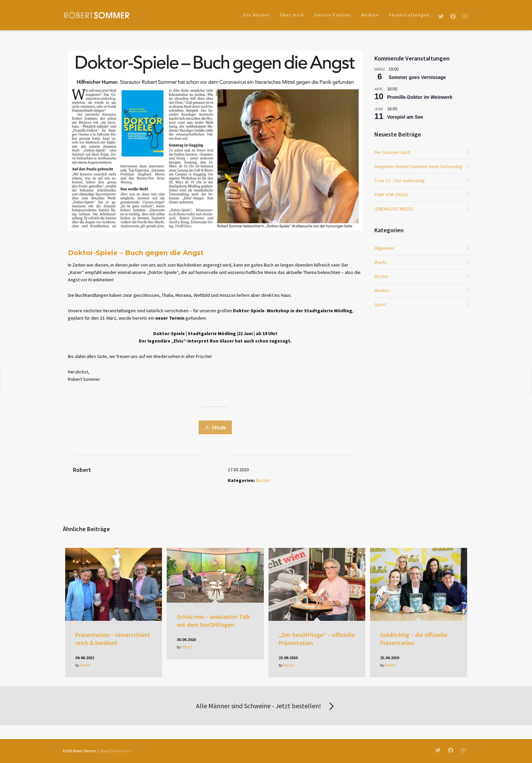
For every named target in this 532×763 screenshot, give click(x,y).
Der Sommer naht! (392, 152)
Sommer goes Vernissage (417, 77)
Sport (380, 305)
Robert (85, 665)
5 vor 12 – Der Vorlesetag (400, 180)
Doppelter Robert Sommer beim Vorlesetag (418, 166)
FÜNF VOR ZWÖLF (392, 195)
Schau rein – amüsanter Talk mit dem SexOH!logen (213, 621)
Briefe (381, 262)
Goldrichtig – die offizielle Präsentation (414, 639)
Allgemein (384, 248)
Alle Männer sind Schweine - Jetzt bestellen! (266, 707)
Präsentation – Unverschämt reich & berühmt (113, 639)
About (105, 751)
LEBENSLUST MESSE (394, 209)
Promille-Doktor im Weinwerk (420, 97)
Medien (382, 290)
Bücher (263, 480)
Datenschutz (122, 751)
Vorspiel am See (405, 117)
